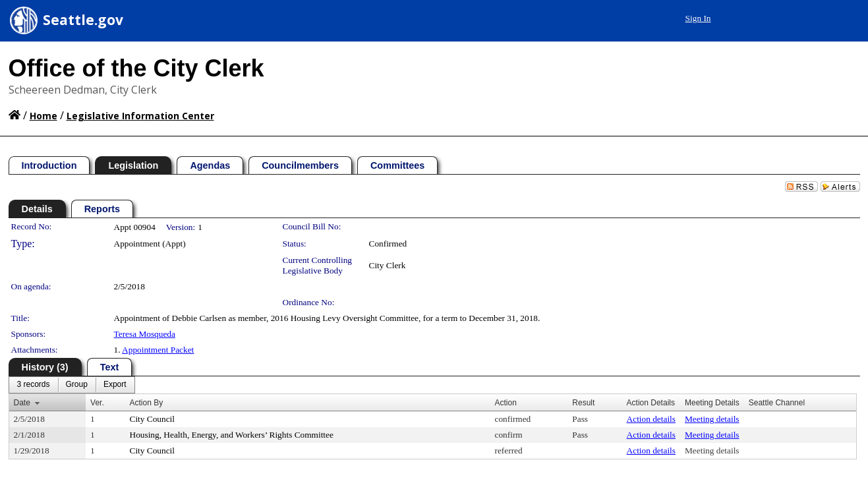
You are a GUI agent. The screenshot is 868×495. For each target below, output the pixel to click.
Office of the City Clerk (136, 68)
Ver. (97, 403)
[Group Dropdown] (77, 385)
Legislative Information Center (140, 116)
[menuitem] (34, 385)
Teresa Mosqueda (145, 334)
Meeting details (712, 419)
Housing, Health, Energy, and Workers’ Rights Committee (232, 435)
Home (43, 116)
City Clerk (388, 265)
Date (22, 403)
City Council (153, 419)
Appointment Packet (158, 350)
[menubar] (72, 385)
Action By (147, 403)
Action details (651, 419)
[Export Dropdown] (115, 385)
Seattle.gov (83, 20)
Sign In (698, 18)
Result (583, 403)
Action (506, 403)
